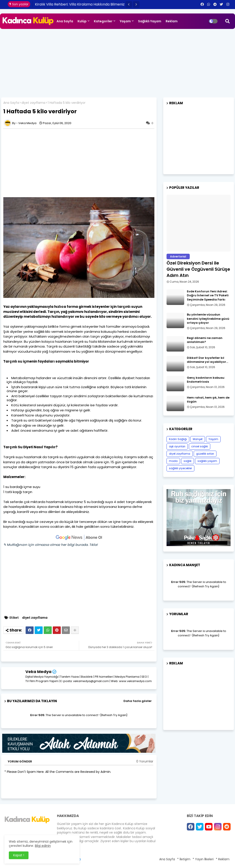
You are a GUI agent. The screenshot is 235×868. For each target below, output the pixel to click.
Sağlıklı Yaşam (150, 21)
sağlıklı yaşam (207, 461)
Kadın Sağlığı (178, 439)
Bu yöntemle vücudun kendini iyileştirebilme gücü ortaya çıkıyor (208, 319)
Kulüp (82, 21)
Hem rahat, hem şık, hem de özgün (208, 400)
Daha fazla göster (138, 701)
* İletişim (184, 859)
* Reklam (223, 859)
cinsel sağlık (200, 446)
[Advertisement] (117, 62)
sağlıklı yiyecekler (180, 468)
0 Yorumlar (145, 761)
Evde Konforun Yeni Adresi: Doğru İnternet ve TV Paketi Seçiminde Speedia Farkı (208, 295)
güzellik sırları (205, 454)
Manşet (198, 439)
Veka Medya (38, 672)
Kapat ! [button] (19, 855)
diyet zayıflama (33, 103)
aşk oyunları (177, 446)
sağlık (188, 461)
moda (173, 461)
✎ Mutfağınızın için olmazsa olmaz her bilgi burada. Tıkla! (51, 545)
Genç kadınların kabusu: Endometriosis (206, 380)
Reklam (172, 21)
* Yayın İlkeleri (203, 859)
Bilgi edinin (43, 846)
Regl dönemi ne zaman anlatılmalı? (205, 340)
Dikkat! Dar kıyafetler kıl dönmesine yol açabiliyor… (208, 360)
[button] (129, 4)
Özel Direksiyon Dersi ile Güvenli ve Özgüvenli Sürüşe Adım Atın (198, 269)
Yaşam (125, 21)
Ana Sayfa (65, 21)
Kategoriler (103, 21)
